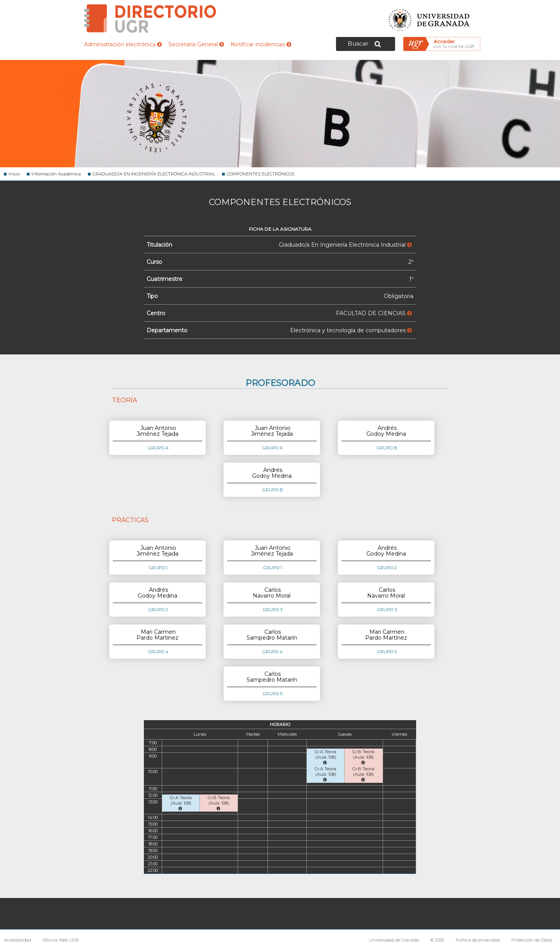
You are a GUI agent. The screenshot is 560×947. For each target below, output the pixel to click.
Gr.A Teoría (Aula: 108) (325, 757)
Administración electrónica (123, 44)
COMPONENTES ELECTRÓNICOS (261, 174)
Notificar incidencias (261, 44)
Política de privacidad (478, 940)
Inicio (14, 174)
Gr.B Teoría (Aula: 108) (363, 757)
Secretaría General (196, 44)
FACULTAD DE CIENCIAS (374, 313)
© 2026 (437, 940)
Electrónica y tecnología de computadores (351, 330)
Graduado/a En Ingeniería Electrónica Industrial (345, 245)
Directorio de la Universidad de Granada (150, 18)
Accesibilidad (17, 940)
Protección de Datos (532, 940)
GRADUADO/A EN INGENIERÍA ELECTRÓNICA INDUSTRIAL (154, 174)
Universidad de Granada (429, 18)
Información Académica (56, 174)
